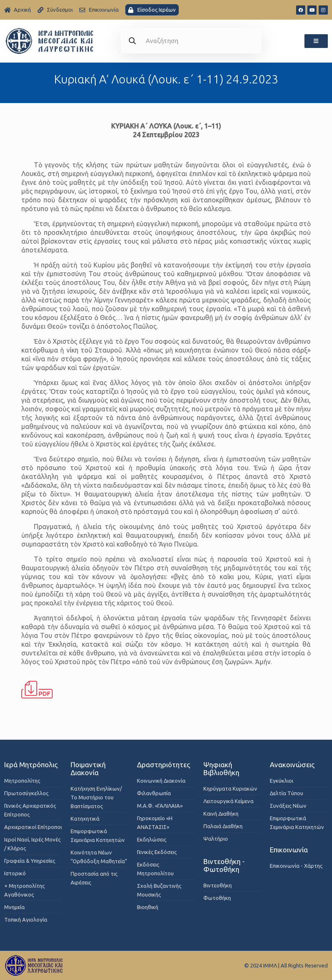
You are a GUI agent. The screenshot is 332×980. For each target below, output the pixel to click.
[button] (316, 41)
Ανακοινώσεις (292, 765)
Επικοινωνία (289, 850)
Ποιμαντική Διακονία (88, 768)
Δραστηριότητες (163, 765)
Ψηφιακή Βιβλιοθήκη (221, 768)
